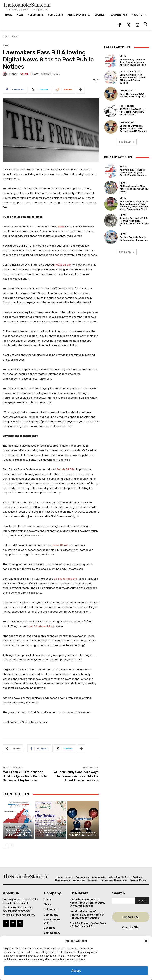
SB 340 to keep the (66, 579)
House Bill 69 (59, 545)
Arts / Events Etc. (50, 824)
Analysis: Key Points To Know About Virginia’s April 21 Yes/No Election (19, 833)
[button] (146, 941)
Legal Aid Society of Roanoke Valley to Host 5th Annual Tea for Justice (51, 832)
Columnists (127, 106)
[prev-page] (5, 845)
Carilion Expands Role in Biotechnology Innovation (134, 239)
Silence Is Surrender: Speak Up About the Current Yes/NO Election (133, 128)
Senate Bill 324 (66, 469)
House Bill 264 (63, 265)
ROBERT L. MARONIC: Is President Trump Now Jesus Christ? (132, 112)
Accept (76, 971)
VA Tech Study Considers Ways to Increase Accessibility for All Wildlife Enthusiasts (76, 776)
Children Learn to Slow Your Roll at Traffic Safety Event (134, 189)
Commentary (82, 829)
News (15, 36)
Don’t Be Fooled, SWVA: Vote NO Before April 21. (83, 834)
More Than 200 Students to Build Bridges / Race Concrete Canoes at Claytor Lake (25, 776)
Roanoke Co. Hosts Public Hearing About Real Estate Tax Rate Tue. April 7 (134, 222)
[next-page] (12, 845)
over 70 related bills (40, 626)
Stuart (24, 74)
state (62, 227)
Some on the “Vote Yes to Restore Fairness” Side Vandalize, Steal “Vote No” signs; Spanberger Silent (134, 206)
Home (6, 36)
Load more (127, 142)
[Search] (142, 901)
